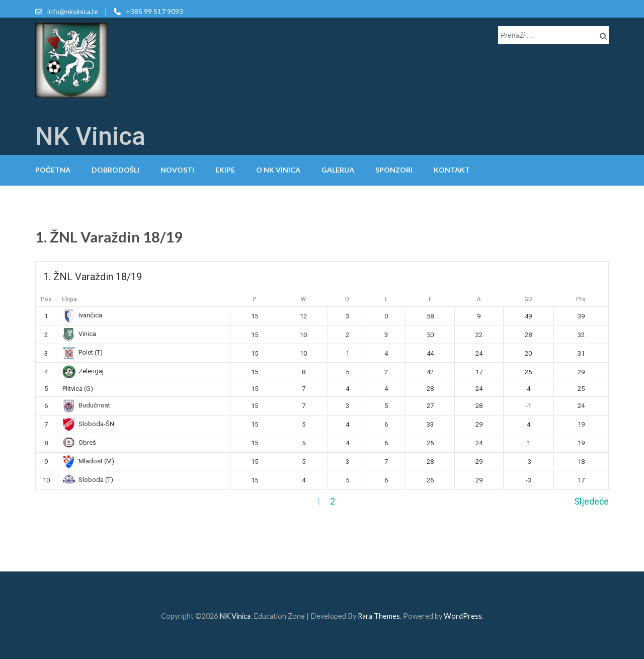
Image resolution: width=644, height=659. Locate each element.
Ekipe (225, 170)
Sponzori (394, 170)
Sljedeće (591, 501)
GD (528, 299)
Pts (581, 299)
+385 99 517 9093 (154, 11)
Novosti (177, 170)
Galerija (338, 170)
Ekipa (69, 299)
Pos (46, 299)
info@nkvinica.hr (73, 11)
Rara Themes (379, 616)
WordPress (463, 616)
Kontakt (452, 170)
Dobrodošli (115, 170)
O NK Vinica (278, 170)
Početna (53, 170)
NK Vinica (90, 136)
